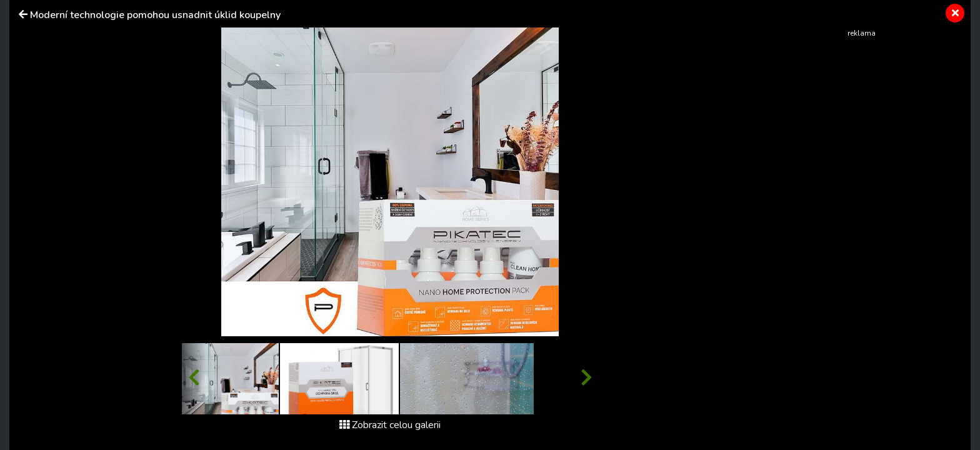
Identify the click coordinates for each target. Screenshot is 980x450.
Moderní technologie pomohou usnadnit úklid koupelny (155, 15)
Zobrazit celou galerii (390, 425)
